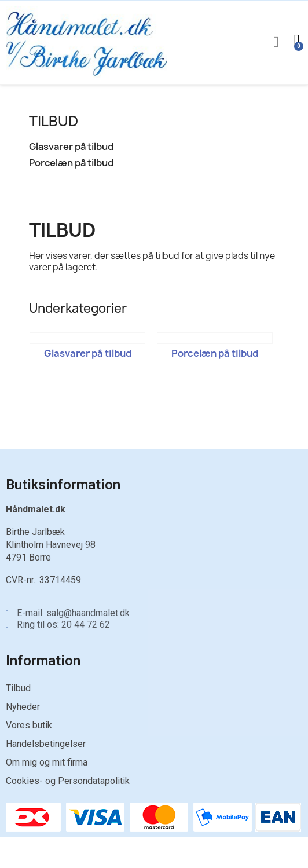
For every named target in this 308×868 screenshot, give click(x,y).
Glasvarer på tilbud (71, 147)
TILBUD (54, 121)
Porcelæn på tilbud (71, 163)
